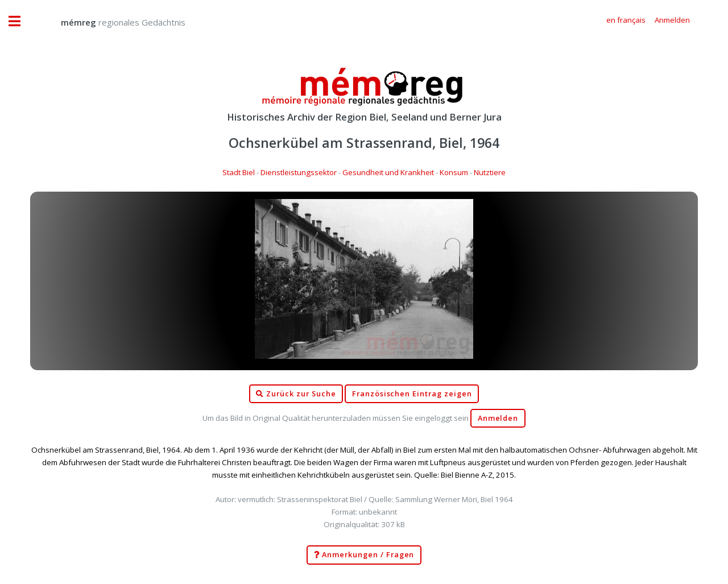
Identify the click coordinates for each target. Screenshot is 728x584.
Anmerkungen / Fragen (364, 555)
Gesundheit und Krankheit (388, 172)
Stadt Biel (239, 172)
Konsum (454, 172)
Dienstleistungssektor (299, 172)
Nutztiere (490, 172)
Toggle (20, 21)
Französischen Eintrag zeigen (412, 394)
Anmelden (498, 418)
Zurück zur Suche (296, 394)
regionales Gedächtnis (112, 22)
